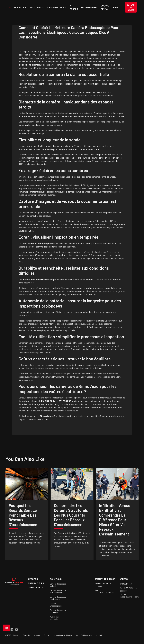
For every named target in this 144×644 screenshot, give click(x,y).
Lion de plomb (72, 635)
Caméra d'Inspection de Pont (58, 585)
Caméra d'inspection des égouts (58, 611)
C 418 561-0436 (126, 584)
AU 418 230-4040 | (102, 583)
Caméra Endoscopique (56, 605)
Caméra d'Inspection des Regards (58, 598)
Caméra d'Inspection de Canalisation (58, 591)
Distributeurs (89, 7)
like (39, 459)
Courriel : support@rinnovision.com (105, 591)
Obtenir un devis (131, 7)
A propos (74, 7)
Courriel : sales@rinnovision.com (129, 596)
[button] (20, 7)
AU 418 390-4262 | (127, 588)
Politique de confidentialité (91, 635)
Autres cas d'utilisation (54, 618)
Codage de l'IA (105, 7)
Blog (115, 7)
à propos (33, 579)
